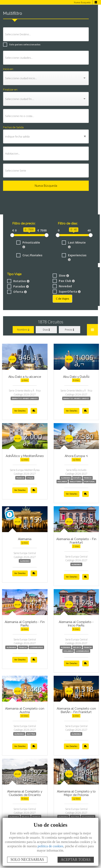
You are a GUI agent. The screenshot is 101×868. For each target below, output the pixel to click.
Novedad (62, 286)
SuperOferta (66, 291)
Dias (46, 330)
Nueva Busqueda (82, 2)
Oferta (17, 292)
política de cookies (50, 846)
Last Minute (73, 244)
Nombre (23, 330)
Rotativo (18, 281)
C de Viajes (62, 299)
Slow (60, 275)
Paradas (18, 286)
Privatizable (28, 244)
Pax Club (63, 281)
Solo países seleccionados (20, 44)
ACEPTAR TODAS (76, 860)
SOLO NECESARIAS (27, 860)
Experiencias (74, 257)
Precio (69, 330)
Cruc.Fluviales (29, 255)
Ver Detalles (20, 411)
